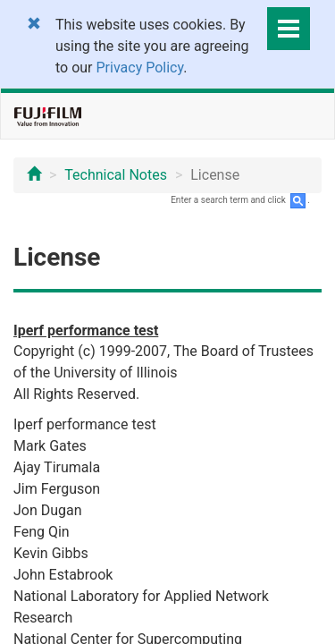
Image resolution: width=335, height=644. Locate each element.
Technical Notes (116, 175)
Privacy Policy (140, 68)
